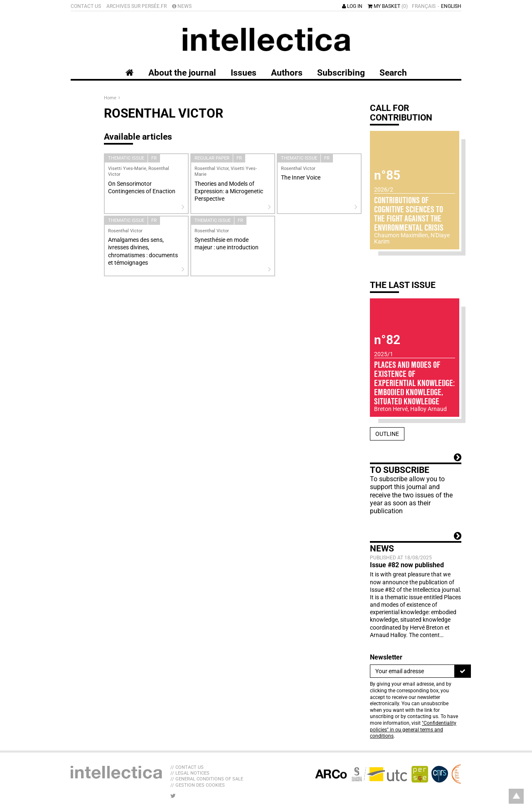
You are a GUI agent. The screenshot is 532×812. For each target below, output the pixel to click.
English (451, 6)
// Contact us (187, 767)
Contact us (86, 6)
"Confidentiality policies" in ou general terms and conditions (413, 730)
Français (424, 6)
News (182, 6)
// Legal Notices (190, 773)
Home (111, 98)
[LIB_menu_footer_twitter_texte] (173, 796)
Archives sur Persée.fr (137, 6)
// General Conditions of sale (207, 779)
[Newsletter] (412, 671)
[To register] (463, 671)
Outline (387, 434)
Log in (352, 6)
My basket (388, 6)
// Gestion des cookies (198, 785)
